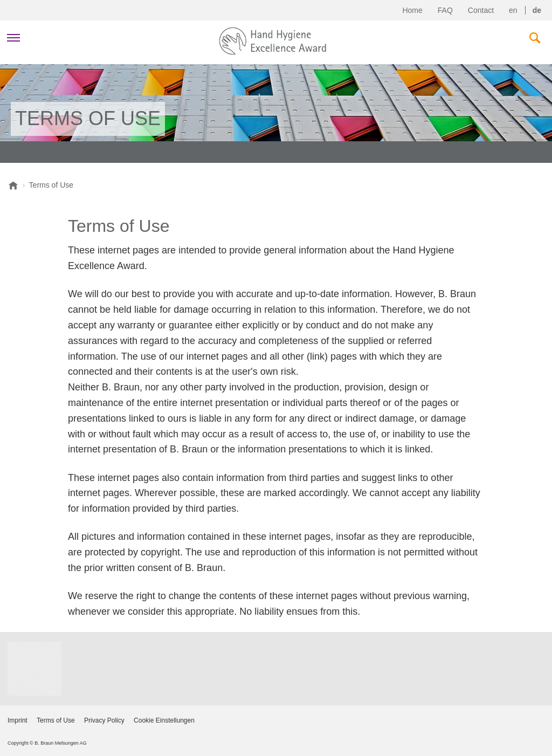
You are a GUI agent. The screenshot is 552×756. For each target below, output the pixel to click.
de (537, 10)
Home (412, 10)
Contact (481, 10)
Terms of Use (56, 720)
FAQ (445, 10)
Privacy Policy (104, 720)
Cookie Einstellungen (164, 720)
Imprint (18, 720)
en (513, 10)
